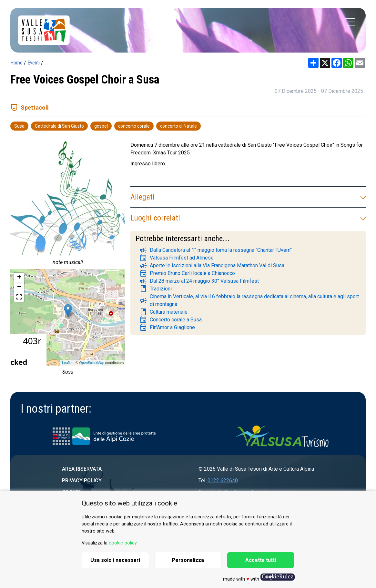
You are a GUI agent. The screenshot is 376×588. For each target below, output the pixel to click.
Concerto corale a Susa (171, 320)
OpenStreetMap (92, 363)
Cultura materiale (163, 312)
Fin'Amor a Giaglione (167, 328)
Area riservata (82, 469)
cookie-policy (123, 543)
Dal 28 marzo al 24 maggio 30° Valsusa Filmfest (199, 281)
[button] (19, 297)
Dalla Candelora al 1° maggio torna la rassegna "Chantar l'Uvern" (216, 250)
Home (16, 63)
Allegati (248, 197)
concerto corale (134, 126)
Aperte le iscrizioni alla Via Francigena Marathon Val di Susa (212, 266)
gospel (101, 126)
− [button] (19, 287)
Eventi (34, 63)
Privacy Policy (82, 480)
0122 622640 (223, 480)
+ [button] (19, 278)
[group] (68, 205)
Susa (19, 126)
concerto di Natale (178, 126)
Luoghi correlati (248, 218)
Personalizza (188, 560)
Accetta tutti (261, 560)
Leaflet (67, 363)
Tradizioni (156, 289)
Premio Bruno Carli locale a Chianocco (187, 273)
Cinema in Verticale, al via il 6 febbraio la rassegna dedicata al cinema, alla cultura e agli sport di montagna (249, 300)
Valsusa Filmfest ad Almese (177, 258)
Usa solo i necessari (115, 560)
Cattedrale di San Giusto (59, 126)
